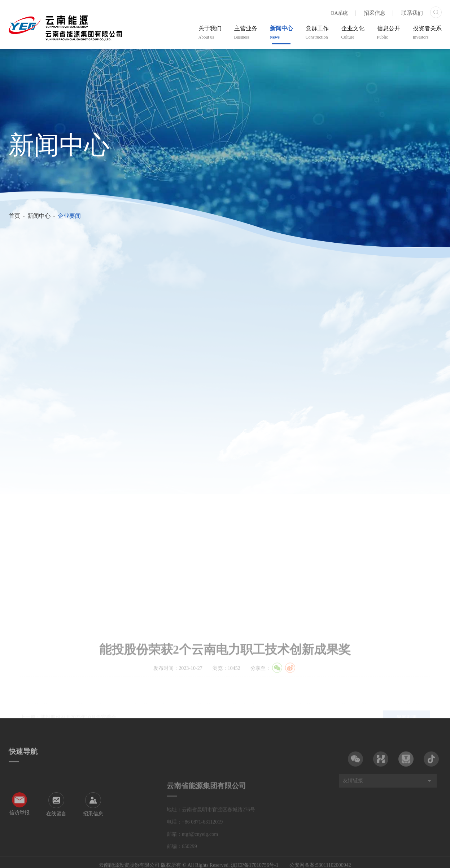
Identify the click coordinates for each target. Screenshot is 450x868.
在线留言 (56, 836)
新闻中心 (281, 32)
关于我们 (210, 32)
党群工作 (317, 32)
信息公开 (389, 32)
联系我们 (412, 13)
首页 (14, 216)
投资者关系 (427, 32)
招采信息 (375, 13)
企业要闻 (69, 216)
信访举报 (19, 835)
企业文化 (353, 32)
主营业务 (246, 32)
